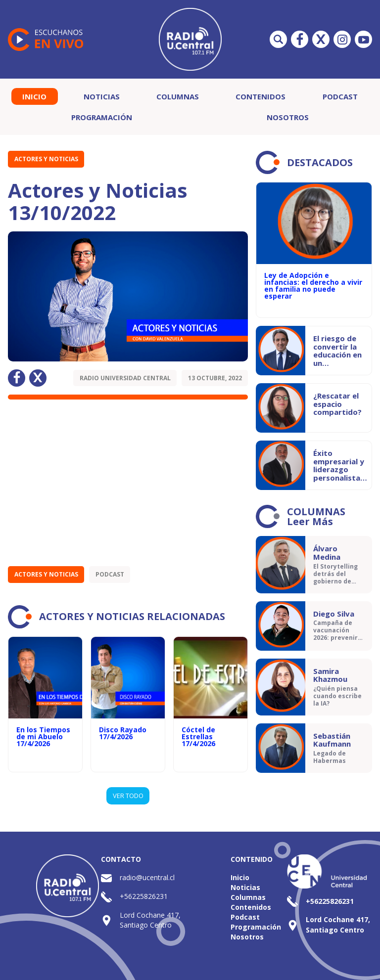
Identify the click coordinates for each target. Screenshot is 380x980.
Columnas (178, 96)
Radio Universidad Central (125, 378)
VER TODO (128, 796)
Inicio (34, 96)
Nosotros (288, 117)
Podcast (340, 96)
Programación (102, 117)
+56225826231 (144, 896)
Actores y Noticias (46, 159)
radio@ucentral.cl (147, 877)
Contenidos (261, 96)
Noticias (102, 96)
